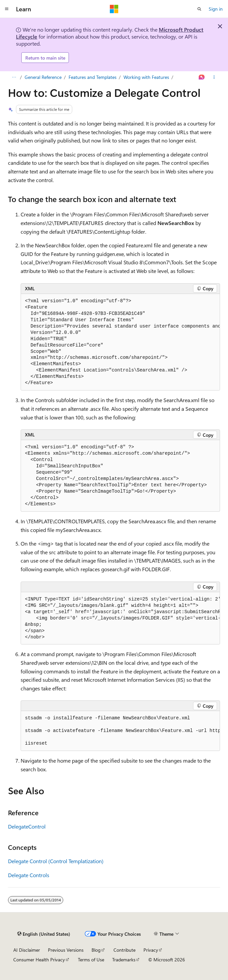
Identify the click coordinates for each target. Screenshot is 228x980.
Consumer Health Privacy (39, 960)
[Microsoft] (114, 9)
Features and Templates (93, 77)
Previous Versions (66, 950)
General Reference (43, 77)
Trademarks (124, 960)
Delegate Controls (29, 875)
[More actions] (214, 77)
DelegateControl (27, 826)
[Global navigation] (7, 9)
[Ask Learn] (202, 77)
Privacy (151, 950)
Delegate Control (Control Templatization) (56, 861)
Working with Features (146, 77)
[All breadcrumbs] (14, 77)
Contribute (124, 950)
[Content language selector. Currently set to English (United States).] (44, 934)
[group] (120, 342)
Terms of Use (91, 960)
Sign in (216, 9)
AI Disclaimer (27, 950)
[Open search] (199, 9)
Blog (96, 950)
